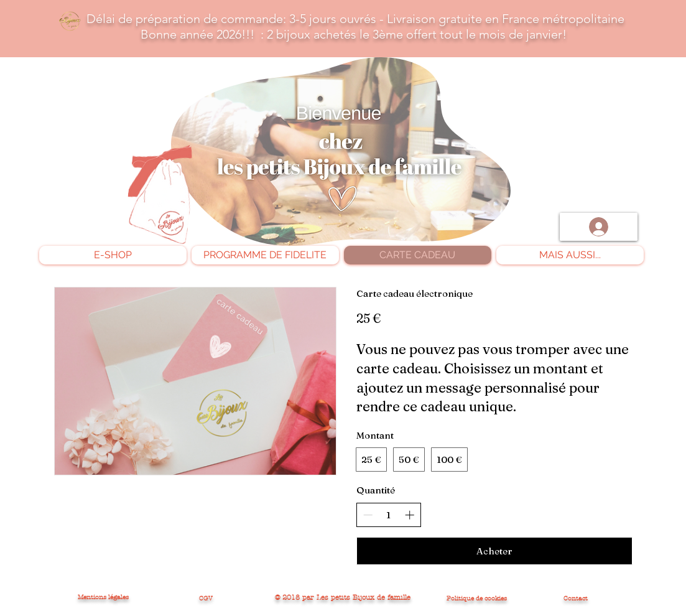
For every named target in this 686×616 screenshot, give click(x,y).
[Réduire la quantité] (368, 515)
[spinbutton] (388, 515)
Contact (576, 598)
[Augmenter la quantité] (410, 515)
